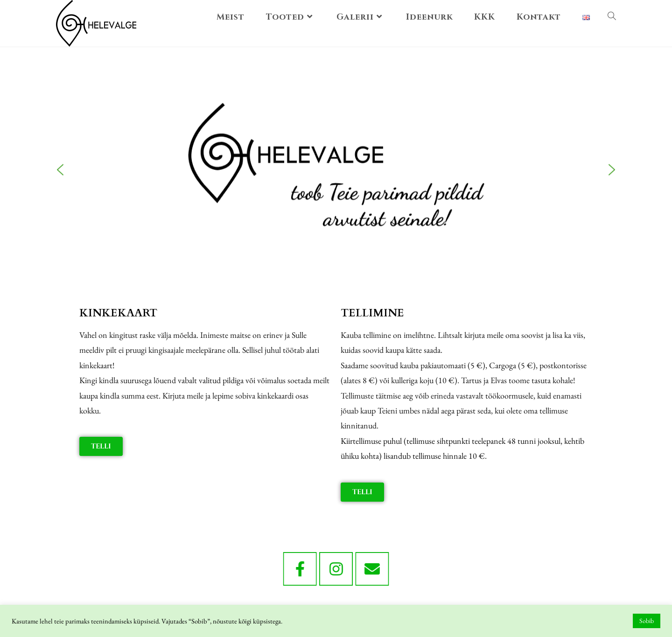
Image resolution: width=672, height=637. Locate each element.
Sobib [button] (647, 621)
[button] (60, 150)
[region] (336, 150)
